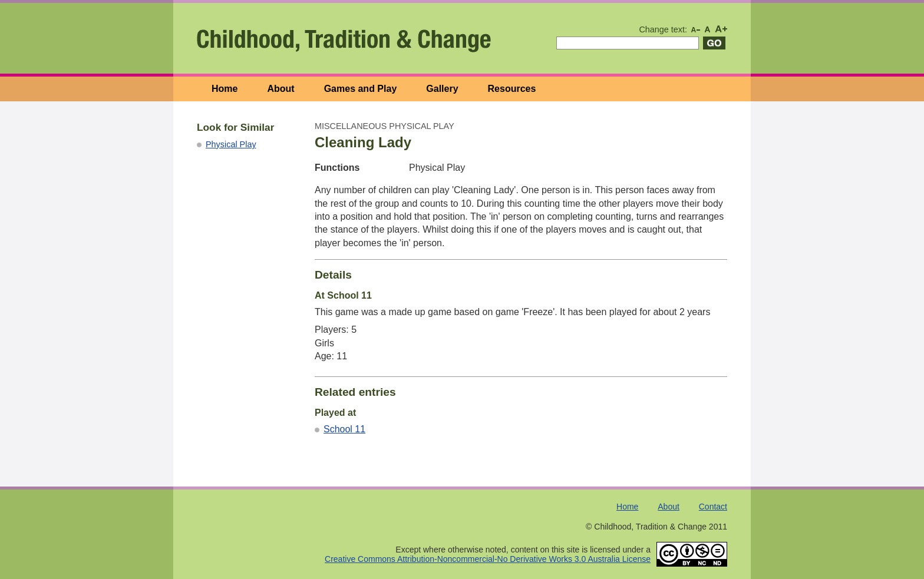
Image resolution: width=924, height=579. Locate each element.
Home (225, 89)
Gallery (442, 89)
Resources (512, 89)
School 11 (344, 429)
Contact (713, 507)
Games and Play (361, 89)
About (280, 89)
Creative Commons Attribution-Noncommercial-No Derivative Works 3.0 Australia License (488, 559)
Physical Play (231, 144)
